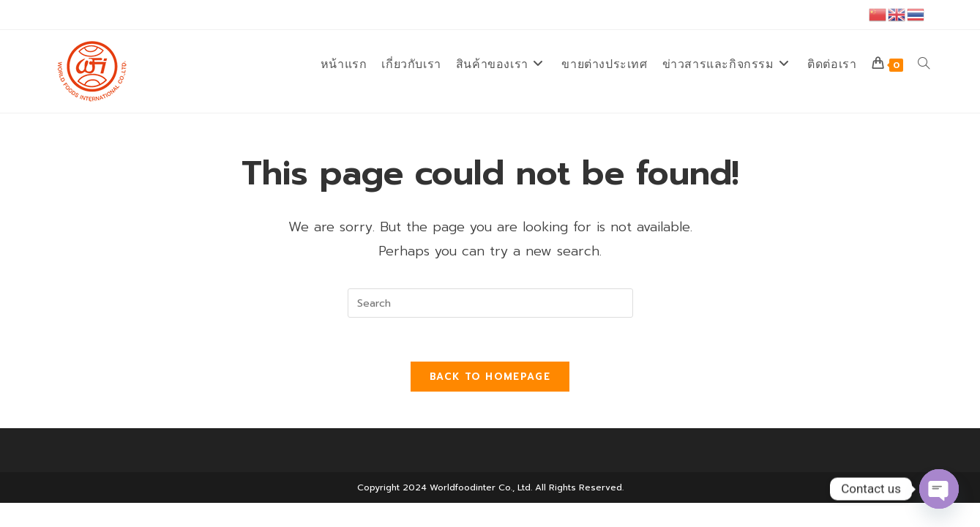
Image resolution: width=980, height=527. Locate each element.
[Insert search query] (490, 303)
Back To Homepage (490, 377)
